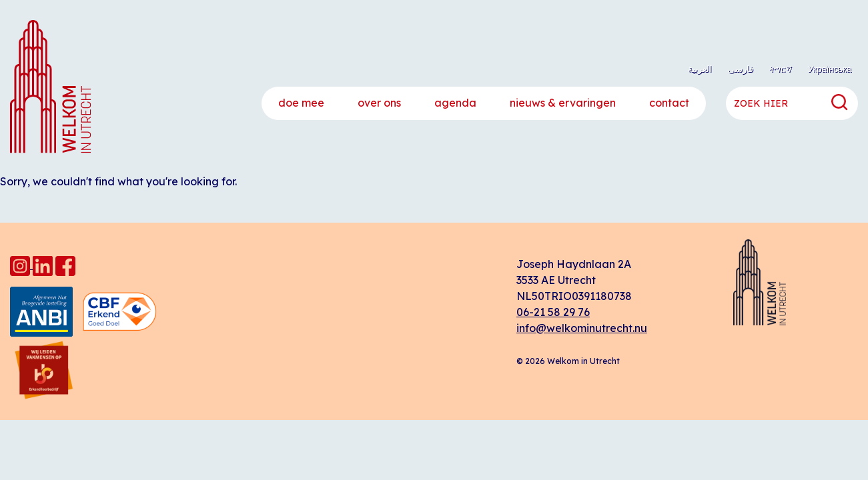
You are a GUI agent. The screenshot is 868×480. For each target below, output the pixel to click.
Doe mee (301, 103)
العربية (700, 69)
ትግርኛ (781, 69)
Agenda (455, 103)
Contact (669, 103)
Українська (830, 69)
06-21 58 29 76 (553, 312)
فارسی (741, 69)
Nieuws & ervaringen (563, 103)
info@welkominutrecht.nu (582, 328)
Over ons (379, 103)
